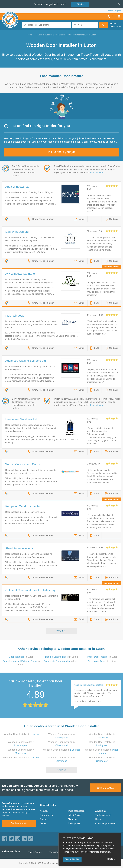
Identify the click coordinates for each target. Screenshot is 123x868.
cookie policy (85, 852)
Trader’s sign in (114, 11)
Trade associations (77, 811)
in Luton (21, 657)
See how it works (19, 823)
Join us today (105, 788)
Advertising (101, 811)
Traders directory (103, 815)
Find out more (97, 173)
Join (80, 4)
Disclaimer (73, 819)
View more (62, 631)
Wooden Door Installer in (21, 734)
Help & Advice (74, 815)
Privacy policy (47, 815)
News (98, 819)
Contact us (45, 819)
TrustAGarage (35, 852)
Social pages (74, 823)
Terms (43, 823)
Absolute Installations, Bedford (89, 685)
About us (44, 811)
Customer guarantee (105, 823)
